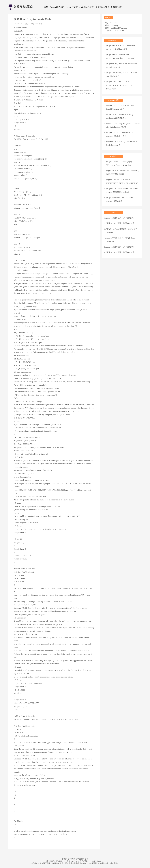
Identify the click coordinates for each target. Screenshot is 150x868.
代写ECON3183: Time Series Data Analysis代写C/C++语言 (120, 134)
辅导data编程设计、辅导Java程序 (120, 223)
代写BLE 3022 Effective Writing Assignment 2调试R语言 (120, 116)
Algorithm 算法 (37, 24)
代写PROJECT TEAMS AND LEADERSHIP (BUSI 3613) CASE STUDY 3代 (121, 85)
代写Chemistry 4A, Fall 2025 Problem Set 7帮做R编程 (122, 75)
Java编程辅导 (72, 7)
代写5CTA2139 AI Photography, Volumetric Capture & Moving (119, 163)
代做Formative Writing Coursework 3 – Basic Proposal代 (122, 143)
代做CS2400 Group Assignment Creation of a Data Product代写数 (123, 125)
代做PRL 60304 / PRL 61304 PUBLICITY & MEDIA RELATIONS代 (122, 181)
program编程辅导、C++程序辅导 (120, 218)
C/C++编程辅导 (102, 7)
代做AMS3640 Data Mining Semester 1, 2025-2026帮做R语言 (123, 172)
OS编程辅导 (117, 7)
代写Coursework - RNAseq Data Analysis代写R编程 (120, 199)
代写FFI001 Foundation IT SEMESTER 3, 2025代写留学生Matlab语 (122, 190)
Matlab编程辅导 (87, 7)
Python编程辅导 (57, 7)
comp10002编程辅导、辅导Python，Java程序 (122, 240)
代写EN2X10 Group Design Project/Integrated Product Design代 (121, 56)
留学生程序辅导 (82, 859)
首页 (46, 7)
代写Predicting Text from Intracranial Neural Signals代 (122, 66)
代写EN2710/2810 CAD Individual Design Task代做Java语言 (121, 47)
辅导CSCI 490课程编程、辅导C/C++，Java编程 (123, 231)
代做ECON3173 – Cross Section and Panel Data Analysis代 (121, 107)
